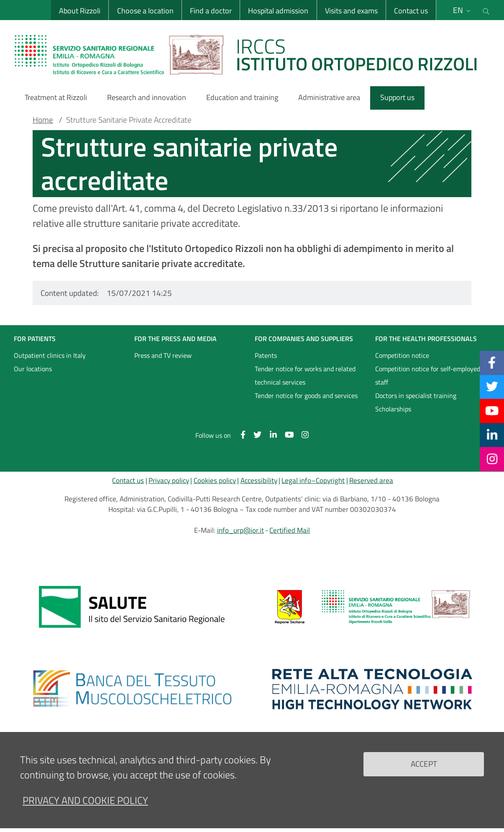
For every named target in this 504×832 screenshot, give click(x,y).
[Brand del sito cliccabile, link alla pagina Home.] (251, 54)
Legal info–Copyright (313, 480)
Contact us (411, 11)
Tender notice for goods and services (306, 395)
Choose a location (145, 11)
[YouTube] (492, 411)
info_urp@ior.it (240, 530)
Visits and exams (351, 11)
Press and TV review (163, 355)
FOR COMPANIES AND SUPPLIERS (304, 339)
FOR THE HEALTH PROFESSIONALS (426, 339)
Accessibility (259, 480)
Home (43, 120)
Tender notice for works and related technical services (305, 375)
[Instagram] (492, 459)
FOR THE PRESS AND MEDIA (175, 339)
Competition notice (402, 355)
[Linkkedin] (492, 435)
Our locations (33, 369)
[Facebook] (492, 362)
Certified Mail (290, 530)
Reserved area (371, 480)
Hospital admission (278, 11)
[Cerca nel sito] (486, 10)
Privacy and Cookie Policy (85, 800)
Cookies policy (215, 480)
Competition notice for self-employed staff (428, 375)
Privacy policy (169, 480)
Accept (424, 764)
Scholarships (393, 409)
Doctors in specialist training (416, 395)
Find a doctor (211, 11)
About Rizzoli (80, 11)
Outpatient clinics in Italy (50, 355)
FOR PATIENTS (35, 339)
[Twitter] (492, 387)
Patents (266, 355)
